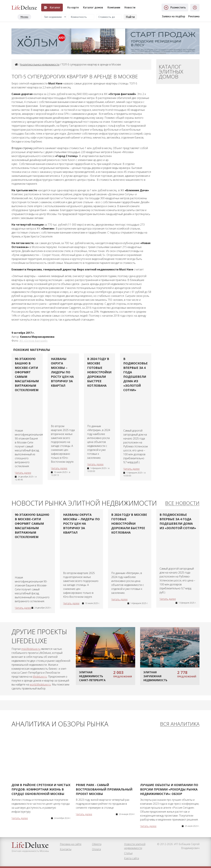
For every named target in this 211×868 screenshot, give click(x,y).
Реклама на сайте (71, 844)
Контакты (66, 849)
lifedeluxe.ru (40, 677)
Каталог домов (93, 7)
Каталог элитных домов (171, 71)
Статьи (128, 853)
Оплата (96, 849)
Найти (130, 17)
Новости (130, 7)
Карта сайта (132, 858)
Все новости (182, 503)
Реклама (194, 16)
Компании (114, 7)
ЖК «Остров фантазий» (33, 341)
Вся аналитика (180, 724)
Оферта (97, 844)
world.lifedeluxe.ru (40, 684)
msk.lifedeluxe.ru (31, 649)
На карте (73, 7)
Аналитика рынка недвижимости (40, 64)
